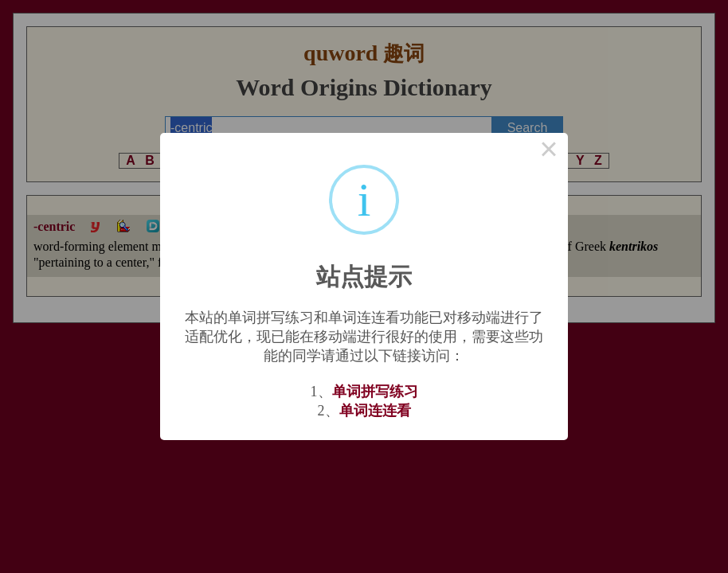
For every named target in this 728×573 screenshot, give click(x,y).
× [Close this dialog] (549, 152)
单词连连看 (375, 411)
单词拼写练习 (375, 392)
